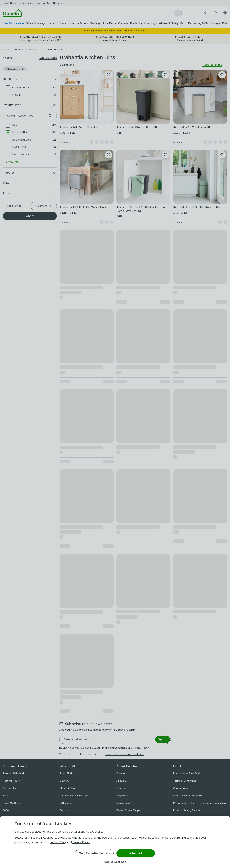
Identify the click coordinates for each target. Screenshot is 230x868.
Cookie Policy (58, 842)
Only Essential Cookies (94, 853)
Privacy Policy (81, 842)
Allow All (136, 853)
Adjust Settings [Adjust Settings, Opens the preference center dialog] (115, 862)
